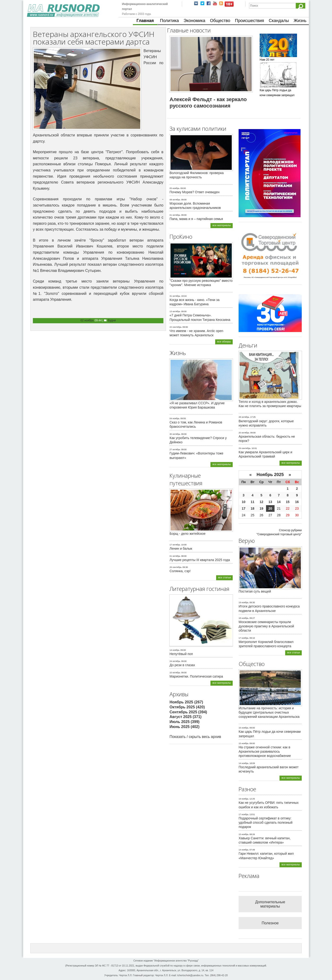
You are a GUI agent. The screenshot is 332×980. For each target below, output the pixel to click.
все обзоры (224, 342)
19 (262, 508)
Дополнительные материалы (270, 904)
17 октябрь (175, 545)
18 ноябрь (244, 618)
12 (262, 502)
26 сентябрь (176, 567)
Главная (145, 21)
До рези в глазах (182, 665)
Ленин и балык (181, 548)
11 (253, 502)
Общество (220, 21)
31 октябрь (175, 296)
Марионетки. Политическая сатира (196, 676)
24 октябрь (175, 661)
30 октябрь (175, 434)
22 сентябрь (176, 327)
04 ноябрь (175, 418)
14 (279, 502)
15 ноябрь (244, 743)
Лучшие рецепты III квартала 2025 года (200, 560)
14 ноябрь (175, 650)
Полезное (270, 923)
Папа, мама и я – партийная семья (196, 219)
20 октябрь (244, 433)
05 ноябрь (175, 188)
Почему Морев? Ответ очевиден (194, 192)
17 (244, 508)
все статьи (224, 577)
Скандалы (279, 21)
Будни (112, 320)
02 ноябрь (87, 320)
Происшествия (249, 21)
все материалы (222, 225)
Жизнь (300, 21)
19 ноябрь (244, 602)
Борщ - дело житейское (188, 534)
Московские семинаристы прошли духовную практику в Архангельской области (266, 626)
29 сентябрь (245, 448)
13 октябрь (175, 311)
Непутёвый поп (181, 654)
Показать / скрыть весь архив (195, 737)
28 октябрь (244, 417)
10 (244, 502)
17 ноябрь (244, 638)
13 (270, 502)
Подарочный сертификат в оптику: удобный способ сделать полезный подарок (266, 823)
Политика (170, 21)
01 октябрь (175, 215)
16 (297, 502)
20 (270, 508)
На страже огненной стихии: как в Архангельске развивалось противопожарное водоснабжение (265, 751)
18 (253, 508)
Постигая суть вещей (255, 591)
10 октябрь (175, 673)
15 (288, 502)
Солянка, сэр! (180, 571)
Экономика (194, 21)
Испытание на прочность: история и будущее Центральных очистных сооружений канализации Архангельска (269, 712)
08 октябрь (175, 200)
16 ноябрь (244, 728)
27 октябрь (175, 450)
